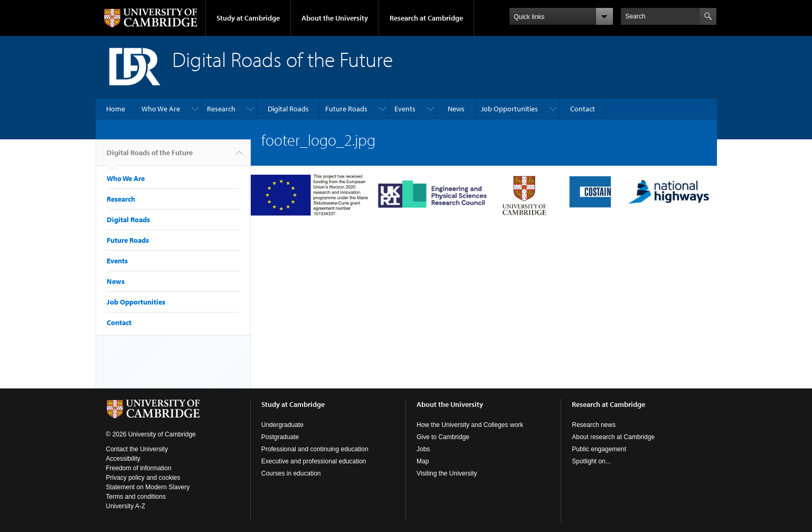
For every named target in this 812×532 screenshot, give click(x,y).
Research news (594, 425)
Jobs (423, 449)
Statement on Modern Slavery (148, 487)
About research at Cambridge (613, 437)
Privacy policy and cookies (143, 478)
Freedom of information (139, 468)
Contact (583, 109)
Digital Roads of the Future (150, 157)
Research (221, 109)
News (456, 109)
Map (423, 461)
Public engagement (599, 449)
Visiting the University (447, 473)
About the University (335, 18)
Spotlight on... (591, 461)
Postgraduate (280, 437)
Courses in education (291, 473)
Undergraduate (282, 425)
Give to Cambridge (443, 437)
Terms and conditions (136, 497)
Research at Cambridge (426, 18)
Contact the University (137, 449)
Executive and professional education (314, 461)
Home (116, 109)
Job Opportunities (509, 109)
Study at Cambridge (248, 18)
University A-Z (126, 506)
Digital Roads (288, 109)
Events (405, 109)
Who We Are (161, 109)
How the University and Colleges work (470, 425)
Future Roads (346, 109)
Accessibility (123, 459)
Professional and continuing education (315, 449)
